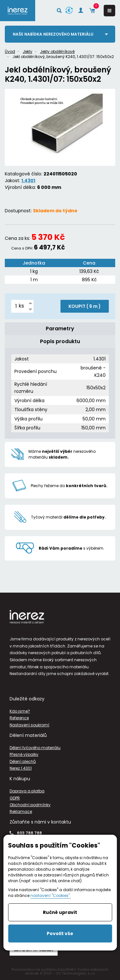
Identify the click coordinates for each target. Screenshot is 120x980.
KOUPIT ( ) (85, 306)
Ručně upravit (60, 912)
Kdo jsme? (20, 711)
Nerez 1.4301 (21, 768)
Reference (19, 718)
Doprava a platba (27, 791)
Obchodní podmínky (30, 805)
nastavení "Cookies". (51, 896)
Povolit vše (60, 934)
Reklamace (21, 811)
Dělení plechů (23, 761)
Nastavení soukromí (29, 725)
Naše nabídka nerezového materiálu (53, 34)
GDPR (15, 798)
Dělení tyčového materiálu (35, 748)
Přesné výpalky (24, 754)
